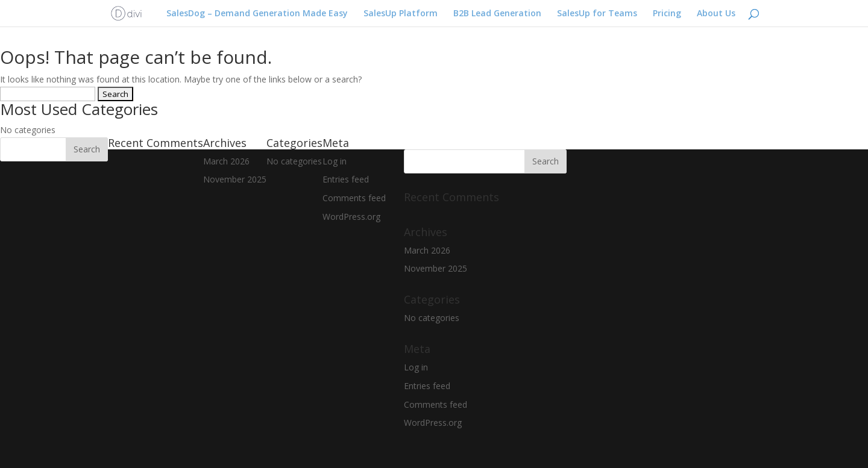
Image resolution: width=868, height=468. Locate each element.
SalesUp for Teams (597, 14)
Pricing (667, 14)
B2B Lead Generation (497, 14)
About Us (716, 14)
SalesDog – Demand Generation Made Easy (257, 14)
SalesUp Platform (401, 14)
